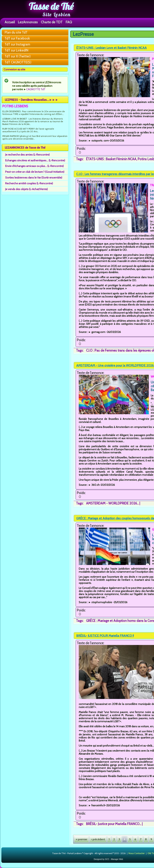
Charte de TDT (52, 22)
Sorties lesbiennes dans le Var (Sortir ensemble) (34, 178)
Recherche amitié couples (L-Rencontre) (29, 183)
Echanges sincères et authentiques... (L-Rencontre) (35, 160)
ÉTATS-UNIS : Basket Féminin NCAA (111, 159)
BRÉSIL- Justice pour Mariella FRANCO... (114, 824)
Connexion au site (14, 69)
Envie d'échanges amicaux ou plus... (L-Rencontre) (34, 166)
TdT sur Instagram (17, 44)
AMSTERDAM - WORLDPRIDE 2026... (112, 503)
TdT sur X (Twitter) (18, 56)
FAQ (69, 22)
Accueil (10, 22)
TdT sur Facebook (17, 38)
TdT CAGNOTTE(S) (18, 62)
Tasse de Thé (51, 6)
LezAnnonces (28, 22)
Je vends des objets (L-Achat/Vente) (26, 189)
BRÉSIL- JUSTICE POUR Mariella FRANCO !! (105, 636)
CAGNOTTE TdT (36, 89)
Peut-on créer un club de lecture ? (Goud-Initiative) (35, 172)
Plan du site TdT (16, 32)
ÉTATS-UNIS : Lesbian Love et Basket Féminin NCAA (111, 48)
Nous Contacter (136, 853)
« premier (82, 839)
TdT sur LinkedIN (16, 50)
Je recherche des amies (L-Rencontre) (27, 155)
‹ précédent (98, 839)
